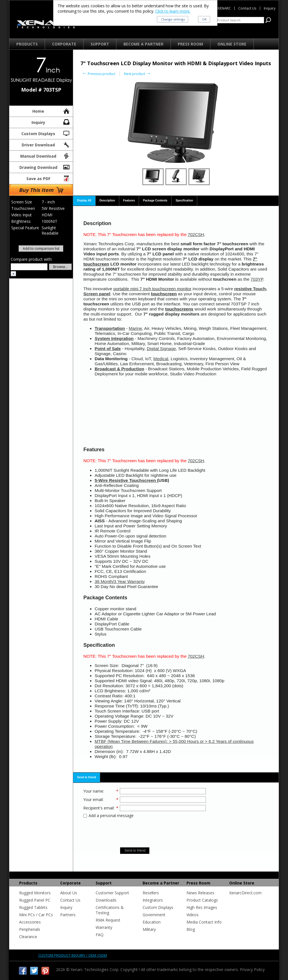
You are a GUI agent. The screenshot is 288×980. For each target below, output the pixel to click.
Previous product (99, 74)
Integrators (153, 900)
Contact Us (70, 900)
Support (100, 44)
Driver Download (46, 144)
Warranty (104, 927)
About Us (69, 893)
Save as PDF (49, 178)
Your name (93, 791)
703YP (257, 279)
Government (154, 915)
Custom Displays (46, 133)
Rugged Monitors (35, 893)
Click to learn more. (173, 11)
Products (27, 44)
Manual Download (45, 155)
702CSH (196, 234)
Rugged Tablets (33, 907)
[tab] (84, 201)
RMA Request (108, 920)
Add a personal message (108, 815)
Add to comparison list (41, 249)
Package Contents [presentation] (155, 200)
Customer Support (112, 893)
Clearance (28, 937)
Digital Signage (161, 349)
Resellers (151, 893)
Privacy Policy (252, 969)
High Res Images (202, 907)
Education (152, 922)
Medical (161, 359)
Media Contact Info (204, 922)
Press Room (190, 44)
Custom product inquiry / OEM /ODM (73, 955)
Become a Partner (143, 44)
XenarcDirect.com (245, 893)
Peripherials (30, 929)
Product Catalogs (202, 900)
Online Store (232, 44)
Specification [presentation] (184, 200)
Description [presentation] (107, 200)
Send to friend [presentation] (86, 777)
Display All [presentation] (84, 200)
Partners (68, 915)
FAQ (100, 935)
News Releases (200, 893)
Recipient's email (98, 808)
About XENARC (219, 8)
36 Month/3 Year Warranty (120, 581)
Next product (138, 74)
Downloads (106, 900)
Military (149, 929)
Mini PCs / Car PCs (36, 915)
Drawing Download (45, 167)
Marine (135, 328)
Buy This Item (41, 190)
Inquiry (51, 122)
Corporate (64, 44)
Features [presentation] (129, 200)
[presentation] (145, 831)
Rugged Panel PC (35, 900)
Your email (93, 799)
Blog (191, 929)
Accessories (30, 922)
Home (51, 110)
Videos (193, 915)
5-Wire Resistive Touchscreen (126, 480)
